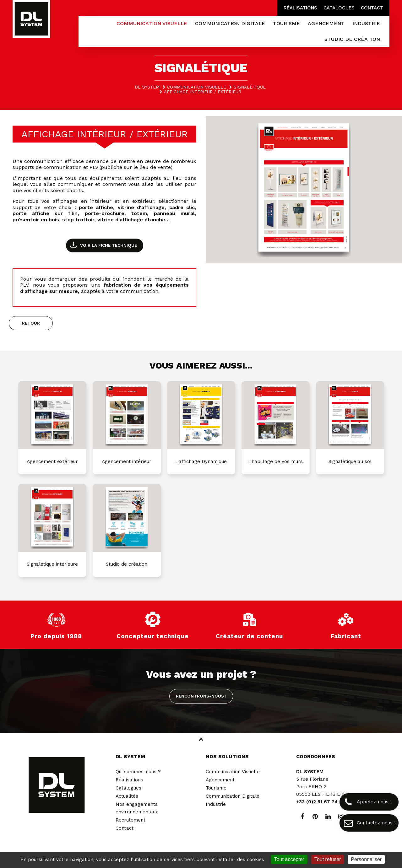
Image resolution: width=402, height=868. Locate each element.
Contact (372, 8)
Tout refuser (328, 859)
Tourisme (216, 788)
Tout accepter (289, 859)
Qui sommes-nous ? (138, 772)
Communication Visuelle (233, 772)
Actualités (127, 796)
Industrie (216, 804)
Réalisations (300, 8)
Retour (31, 323)
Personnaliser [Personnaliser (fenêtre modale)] (366, 859)
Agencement (220, 780)
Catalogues (339, 8)
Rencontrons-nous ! (201, 696)
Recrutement (130, 820)
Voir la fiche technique (109, 245)
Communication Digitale (233, 796)
